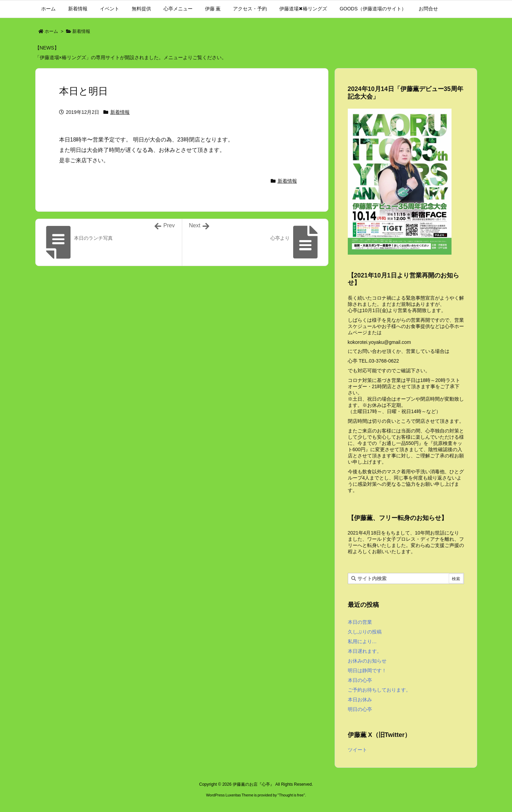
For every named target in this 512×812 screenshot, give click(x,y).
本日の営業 (360, 622)
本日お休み (360, 700)
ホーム (51, 31)
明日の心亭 (360, 709)
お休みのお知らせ (367, 661)
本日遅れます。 (365, 651)
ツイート (357, 750)
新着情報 (81, 31)
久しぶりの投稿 (365, 632)
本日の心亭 (360, 680)
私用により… (362, 641)
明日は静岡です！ (367, 670)
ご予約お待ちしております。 (379, 690)
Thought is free (291, 795)
